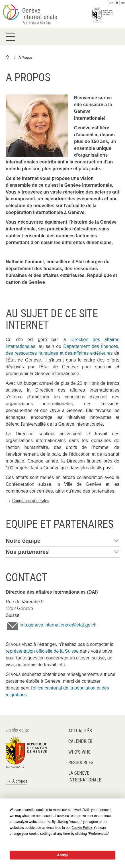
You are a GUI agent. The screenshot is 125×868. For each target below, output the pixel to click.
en (111, 3)
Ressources (81, 763)
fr (117, 3)
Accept (63, 855)
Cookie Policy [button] (82, 828)
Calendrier (80, 741)
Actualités (80, 731)
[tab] (62, 541)
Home (8, 57)
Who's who (79, 752)
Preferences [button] (98, 834)
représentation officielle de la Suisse (42, 651)
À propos (20, 781)
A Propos (25, 58)
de (123, 3)
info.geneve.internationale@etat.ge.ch (58, 625)
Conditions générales (31, 501)
